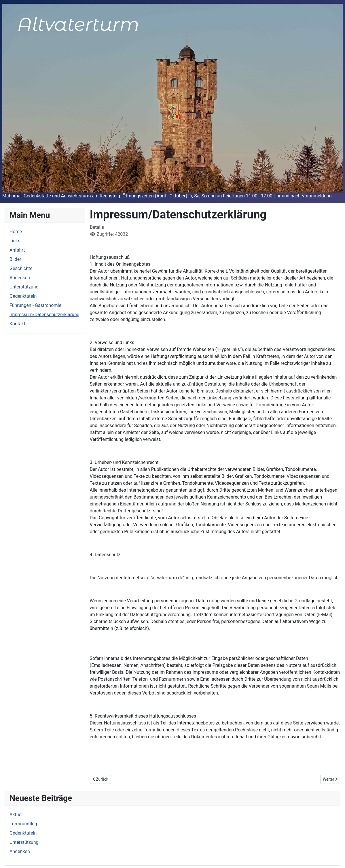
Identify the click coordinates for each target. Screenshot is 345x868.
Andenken (20, 278)
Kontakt (17, 324)
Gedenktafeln (23, 296)
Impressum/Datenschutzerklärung (44, 315)
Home (16, 232)
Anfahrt (17, 250)
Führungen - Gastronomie (35, 305)
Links (15, 241)
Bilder (15, 259)
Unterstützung (24, 287)
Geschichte (21, 268)
